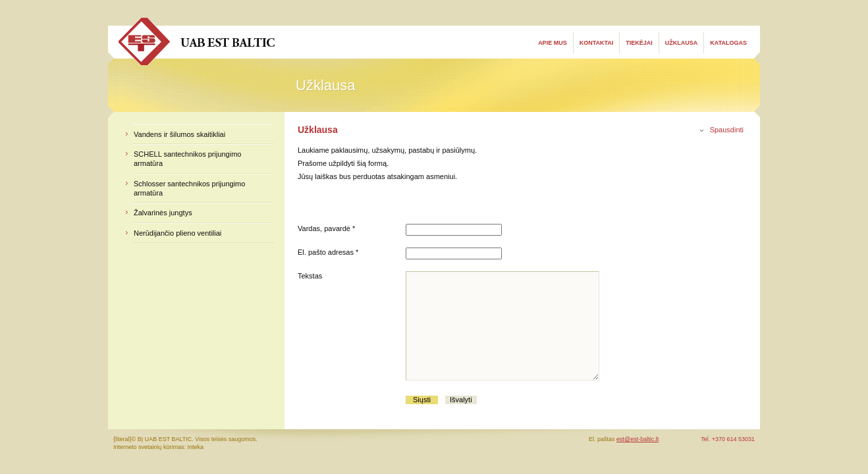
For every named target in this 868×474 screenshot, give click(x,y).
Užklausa (682, 43)
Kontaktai (597, 43)
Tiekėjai (639, 43)
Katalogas (728, 43)
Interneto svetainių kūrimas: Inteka (158, 447)
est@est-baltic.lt (637, 439)
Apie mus (553, 43)
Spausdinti (727, 130)
